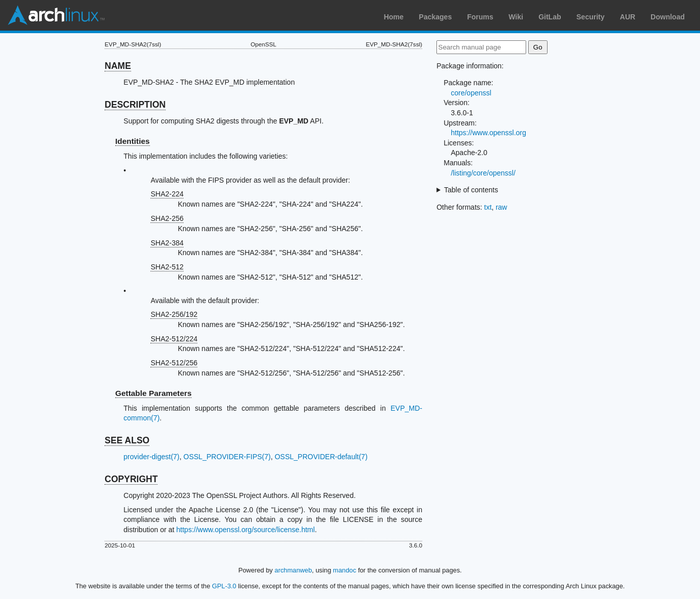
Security (591, 17)
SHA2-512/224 (174, 339)
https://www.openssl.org (488, 133)
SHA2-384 (167, 243)
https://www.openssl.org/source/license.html (246, 530)
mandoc (345, 570)
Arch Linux (56, 15)
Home (394, 17)
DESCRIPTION (135, 105)
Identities (133, 141)
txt (488, 207)
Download (668, 17)
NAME (118, 66)
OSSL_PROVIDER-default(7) (321, 457)
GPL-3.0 (224, 586)
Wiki (516, 17)
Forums (480, 17)
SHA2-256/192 (174, 314)
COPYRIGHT (131, 479)
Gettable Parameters (153, 393)
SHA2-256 (167, 218)
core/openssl (471, 93)
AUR (628, 17)
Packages (436, 17)
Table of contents (471, 190)
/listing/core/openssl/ (483, 173)
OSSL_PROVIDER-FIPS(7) (227, 457)
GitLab (550, 17)
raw (501, 207)
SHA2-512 (167, 267)
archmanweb (293, 570)
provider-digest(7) (151, 457)
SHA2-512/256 (174, 363)
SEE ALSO (127, 440)
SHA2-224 (167, 194)
